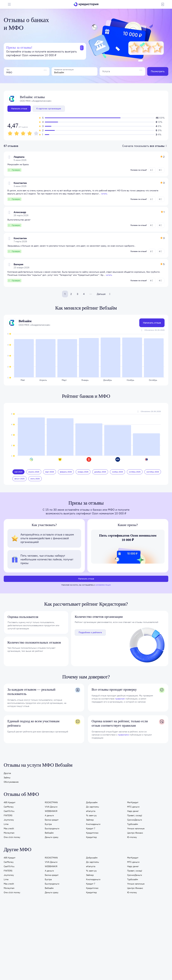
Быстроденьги (52, 829)
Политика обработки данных (69, 963)
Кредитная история (13, 935)
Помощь (149, 935)
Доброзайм (92, 803)
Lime (6, 825)
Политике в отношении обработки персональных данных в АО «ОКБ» (47, 973)
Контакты (23, 941)
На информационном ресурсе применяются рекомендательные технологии (96, 965)
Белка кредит (52, 820)
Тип (8, 70)
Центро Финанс (135, 833)
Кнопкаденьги (93, 825)
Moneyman (9, 833)
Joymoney (9, 820)
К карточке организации (49, 109)
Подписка (30, 935)
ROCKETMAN (51, 803)
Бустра (48, 825)
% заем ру (91, 816)
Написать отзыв (19, 109)
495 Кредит (10, 803)
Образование (112, 935)
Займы (7, 778)
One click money (12, 838)
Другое (7, 774)
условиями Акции (103, 585)
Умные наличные (136, 829)
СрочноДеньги (135, 820)
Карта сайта (17, 965)
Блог (158, 935)
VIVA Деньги (51, 807)
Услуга (106, 71)
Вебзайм (49, 833)
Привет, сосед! (135, 816)
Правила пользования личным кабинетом (43, 965)
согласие (149, 971)
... (91, 293)
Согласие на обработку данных (98, 963)
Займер (90, 820)
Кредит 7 (91, 829)
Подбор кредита (46, 935)
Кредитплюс (92, 833)
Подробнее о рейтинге (90, 633)
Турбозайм (133, 825)
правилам (120, 699)
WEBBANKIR (51, 812)
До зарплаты (93, 807)
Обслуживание (11, 782)
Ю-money (132, 838)
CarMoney (9, 807)
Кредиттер (91, 838)
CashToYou (9, 812)
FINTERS (8, 816)
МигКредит (133, 803)
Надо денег (133, 812)
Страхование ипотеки (77, 935)
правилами (123, 735)
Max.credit (9, 829)
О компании (10, 941)
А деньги (49, 816)
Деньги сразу (52, 838)
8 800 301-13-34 (157, 954)
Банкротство (96, 935)
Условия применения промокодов (146, 965)
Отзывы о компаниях (132, 935)
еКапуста (91, 812)
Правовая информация (124, 963)
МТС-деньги (133, 807)
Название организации (64, 70)
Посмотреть (158, 71)
